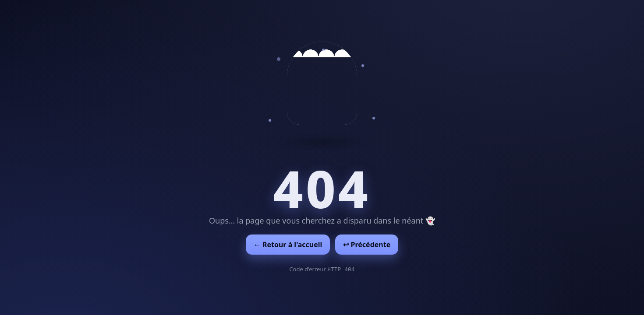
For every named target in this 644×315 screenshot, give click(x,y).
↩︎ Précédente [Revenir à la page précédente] (367, 245)
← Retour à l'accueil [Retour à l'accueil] (288, 245)
